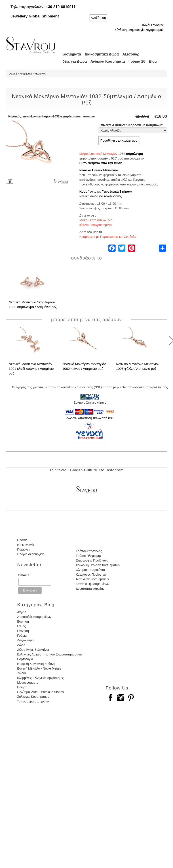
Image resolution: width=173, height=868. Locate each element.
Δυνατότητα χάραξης (90, 589)
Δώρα (21, 645)
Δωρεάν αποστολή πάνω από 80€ (90, 418)
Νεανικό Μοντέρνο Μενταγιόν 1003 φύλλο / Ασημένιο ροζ (138, 366)
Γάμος (21, 626)
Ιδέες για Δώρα (74, 61)
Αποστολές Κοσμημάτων (34, 617)
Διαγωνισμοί (26, 640)
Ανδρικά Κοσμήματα (108, 61)
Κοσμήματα (71, 54)
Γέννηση (23, 631)
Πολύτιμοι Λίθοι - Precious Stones (40, 692)
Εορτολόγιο (25, 659)
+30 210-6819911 (61, 7)
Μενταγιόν (40, 74)
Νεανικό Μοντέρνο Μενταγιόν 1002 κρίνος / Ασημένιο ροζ (84, 366)
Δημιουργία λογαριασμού (146, 30)
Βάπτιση (23, 621)
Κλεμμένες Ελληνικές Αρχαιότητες (40, 678)
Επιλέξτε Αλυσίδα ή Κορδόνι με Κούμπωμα (131, 125)
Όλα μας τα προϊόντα (90, 570)
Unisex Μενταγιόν (105, 170)
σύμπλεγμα (135, 154)
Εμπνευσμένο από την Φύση (101, 163)
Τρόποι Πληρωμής (89, 556)
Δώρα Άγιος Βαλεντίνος (33, 650)
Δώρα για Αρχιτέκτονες (106, 196)
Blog (153, 61)
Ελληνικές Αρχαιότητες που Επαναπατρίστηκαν (50, 654)
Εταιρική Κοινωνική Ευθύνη (36, 664)
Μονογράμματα (28, 683)
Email (24, 575)
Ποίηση (22, 687)
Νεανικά (85, 170)
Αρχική (13, 74)
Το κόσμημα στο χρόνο (33, 701)
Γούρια (22, 636)
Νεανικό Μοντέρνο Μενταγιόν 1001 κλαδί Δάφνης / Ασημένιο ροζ (31, 369)
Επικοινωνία (26, 545)
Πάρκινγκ (24, 549)
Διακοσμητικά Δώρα (102, 54)
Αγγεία (22, 612)
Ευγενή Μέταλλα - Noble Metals (39, 668)
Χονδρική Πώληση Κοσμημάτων (98, 565)
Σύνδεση (121, 30)
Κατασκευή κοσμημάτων (93, 584)
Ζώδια (21, 673)
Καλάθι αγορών (153, 25)
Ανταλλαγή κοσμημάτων (92, 579)
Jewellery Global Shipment (35, 16)
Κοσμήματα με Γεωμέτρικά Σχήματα (106, 191)
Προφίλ (22, 540)
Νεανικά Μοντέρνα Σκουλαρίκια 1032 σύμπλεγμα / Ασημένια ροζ (33, 304)
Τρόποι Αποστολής (89, 551)
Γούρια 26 (137, 61)
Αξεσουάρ (131, 54)
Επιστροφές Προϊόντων (92, 560)
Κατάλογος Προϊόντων (91, 574)
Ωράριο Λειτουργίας (31, 554)
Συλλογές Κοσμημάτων (33, 697)
